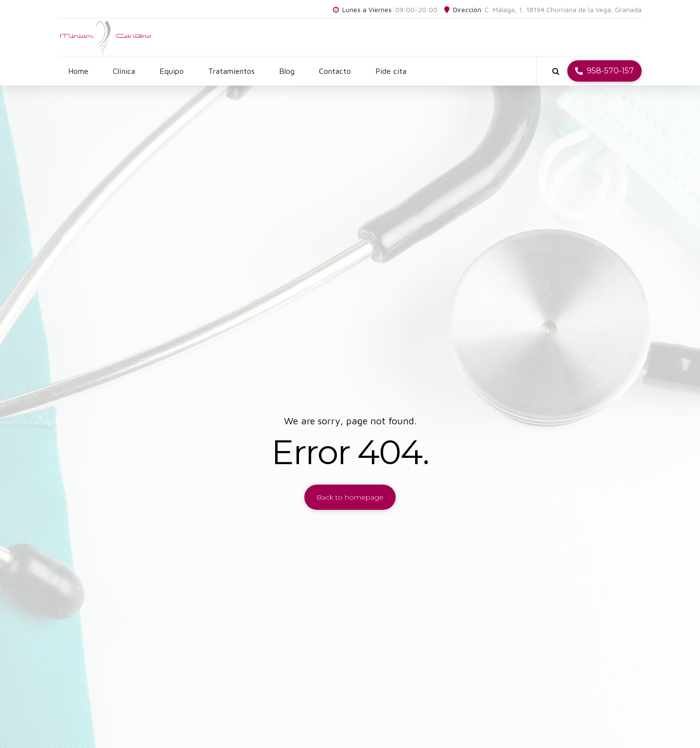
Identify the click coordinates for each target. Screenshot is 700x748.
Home (78, 71)
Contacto (335, 71)
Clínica (124, 71)
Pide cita (391, 71)
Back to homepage (350, 497)
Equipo (172, 71)
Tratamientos (231, 71)
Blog (287, 71)
